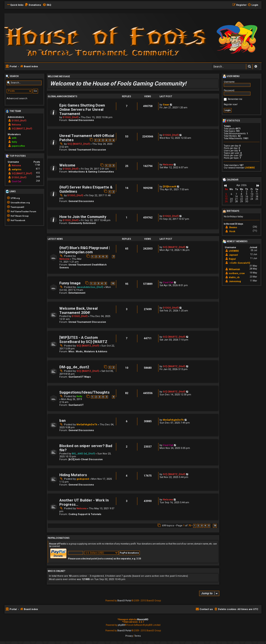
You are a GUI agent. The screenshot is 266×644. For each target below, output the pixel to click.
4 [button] (205, 526)
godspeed (83, 479)
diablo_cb (234, 277)
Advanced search (17, 98)
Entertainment (77, 293)
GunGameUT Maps (80, 377)
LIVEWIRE (250, 168)
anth (14, 138)
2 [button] (198, 526)
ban (62, 421)
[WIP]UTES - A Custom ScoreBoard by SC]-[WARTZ (83, 340)
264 (38, 181)
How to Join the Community (83, 217)
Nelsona (168, 165)
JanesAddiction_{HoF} (90, 287)
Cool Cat (168, 282)
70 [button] (215, 526)
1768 (37, 165)
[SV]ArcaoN (170, 187)
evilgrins (17, 169)
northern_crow (237, 273)
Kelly (79, 396)
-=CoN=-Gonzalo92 (239, 263)
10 (113, 283)
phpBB (121, 625)
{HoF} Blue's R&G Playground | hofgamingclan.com (85, 250)
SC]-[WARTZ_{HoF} (79, 144)
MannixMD (143, 619)
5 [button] (209, 526)
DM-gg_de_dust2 (74, 367)
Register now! (231, 104)
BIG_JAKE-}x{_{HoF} (83, 454)
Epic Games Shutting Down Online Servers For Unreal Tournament (82, 110)
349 (38, 177)
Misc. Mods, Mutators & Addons (88, 352)
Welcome (67, 165)
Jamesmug (235, 281)
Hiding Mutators (73, 475)
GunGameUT (76, 405)
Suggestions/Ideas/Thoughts (84, 392)
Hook (232, 231)
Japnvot (233, 255)
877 (38, 169)
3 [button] (202, 526)
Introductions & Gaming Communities (91, 172)
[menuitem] (33, 5)
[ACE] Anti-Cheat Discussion (86, 459)
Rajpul (232, 259)
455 (38, 173)
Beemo (233, 227)
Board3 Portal (124, 601)
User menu (231, 76)
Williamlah (234, 269)
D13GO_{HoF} (71, 117)
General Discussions (81, 120)
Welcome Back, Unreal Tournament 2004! (78, 311)
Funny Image (70, 283)
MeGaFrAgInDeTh (87, 425)
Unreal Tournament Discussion (87, 150)
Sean (166, 105)
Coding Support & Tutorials (85, 514)
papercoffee (18, 146)
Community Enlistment (82, 223)
